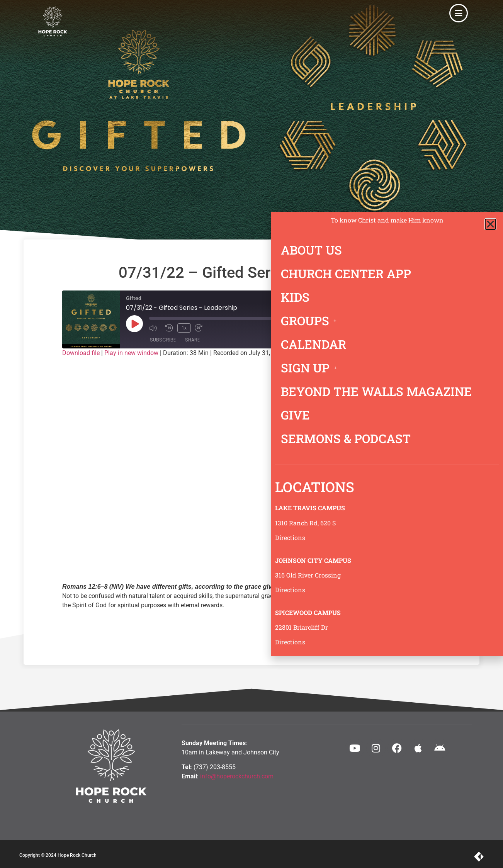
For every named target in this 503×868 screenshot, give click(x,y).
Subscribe (163, 340)
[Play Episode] (134, 324)
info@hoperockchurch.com (237, 776)
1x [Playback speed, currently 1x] (183, 328)
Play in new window (131, 353)
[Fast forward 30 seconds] (200, 328)
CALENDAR (314, 344)
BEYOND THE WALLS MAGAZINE (376, 391)
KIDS (295, 297)
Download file (81, 353)
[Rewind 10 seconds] (169, 328)
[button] (490, 224)
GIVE (295, 415)
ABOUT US (311, 250)
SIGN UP (311, 368)
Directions (290, 538)
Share (192, 340)
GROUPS (311, 321)
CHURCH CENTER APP (346, 273)
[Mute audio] (155, 328)
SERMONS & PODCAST (346, 438)
